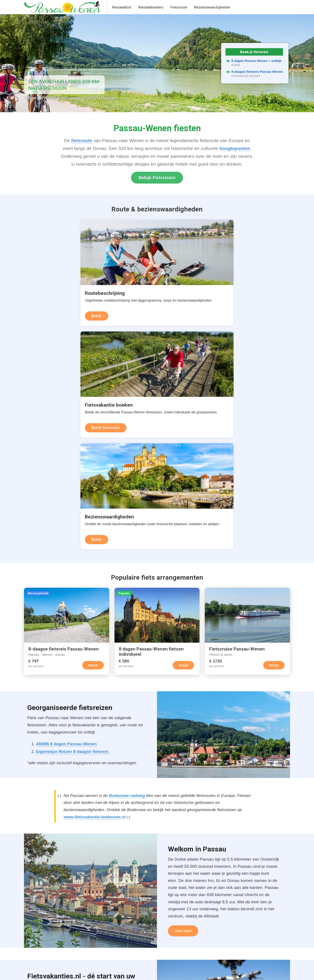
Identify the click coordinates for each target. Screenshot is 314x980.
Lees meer (183, 691)
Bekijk (40, 299)
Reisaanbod (122, 7)
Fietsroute (179, 7)
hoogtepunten (235, 148)
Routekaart (38, 909)
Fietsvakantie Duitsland (60, 811)
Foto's (34, 942)
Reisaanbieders (151, 7)
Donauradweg (41, 917)
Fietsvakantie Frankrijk (59, 820)
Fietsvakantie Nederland (61, 837)
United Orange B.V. (45, 972)
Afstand (35, 926)
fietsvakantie (87, 755)
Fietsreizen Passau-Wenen (107, 901)
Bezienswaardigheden (212, 7)
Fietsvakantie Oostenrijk (61, 829)
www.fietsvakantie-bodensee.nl (95, 577)
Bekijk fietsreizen (140, 299)
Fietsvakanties (96, 917)
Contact (101, 972)
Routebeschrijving (44, 901)
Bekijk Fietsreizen (157, 178)
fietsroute (82, 140)
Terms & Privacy (77, 972)
